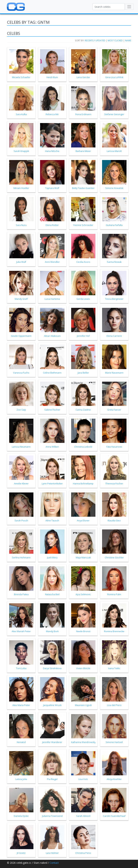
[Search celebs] (109, 7)
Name (128, 40)
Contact (54, 863)
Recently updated (95, 40)
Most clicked (115, 40)
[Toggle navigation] (129, 7)
